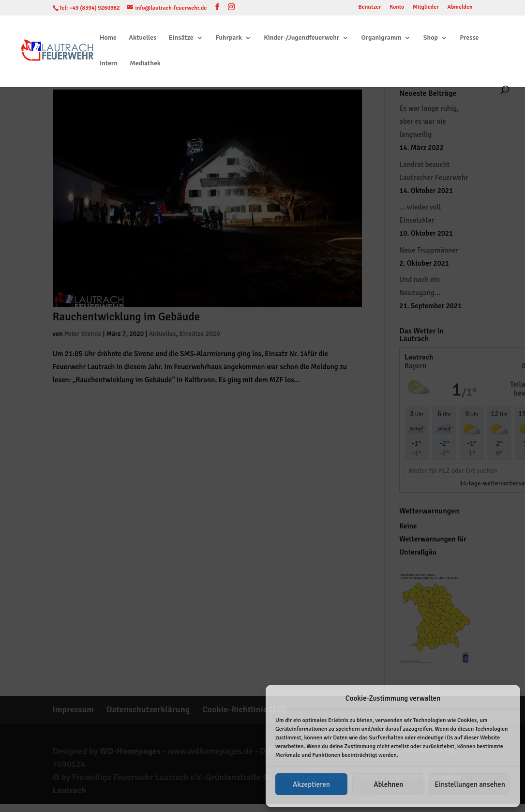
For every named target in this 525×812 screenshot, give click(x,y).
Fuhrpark (229, 38)
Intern (109, 64)
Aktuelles (142, 38)
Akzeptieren (311, 784)
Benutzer (369, 8)
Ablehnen (388, 784)
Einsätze (181, 38)
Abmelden (460, 8)
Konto (397, 8)
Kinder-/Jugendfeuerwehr (301, 38)
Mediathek (145, 64)
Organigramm (381, 38)
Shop (431, 38)
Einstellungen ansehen (470, 784)
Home (108, 38)
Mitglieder (426, 8)
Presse (469, 38)
